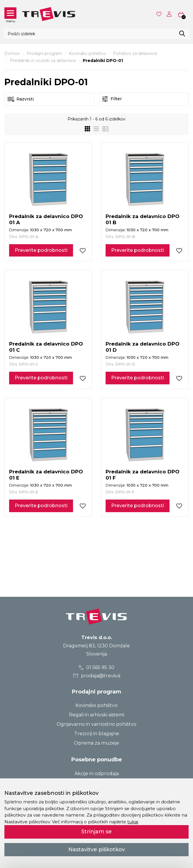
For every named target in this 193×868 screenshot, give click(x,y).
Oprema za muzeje (97, 743)
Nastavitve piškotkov (97, 849)
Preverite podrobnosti (41, 250)
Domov (12, 53)
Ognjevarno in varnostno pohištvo (97, 724)
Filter (112, 99)
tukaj (133, 822)
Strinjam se (97, 832)
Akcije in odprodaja (97, 774)
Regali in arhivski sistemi (97, 715)
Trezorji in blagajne (97, 734)
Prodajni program (44, 53)
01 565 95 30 (97, 667)
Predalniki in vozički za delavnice (43, 61)
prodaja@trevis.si (97, 676)
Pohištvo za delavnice (135, 53)
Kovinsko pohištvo (88, 53)
